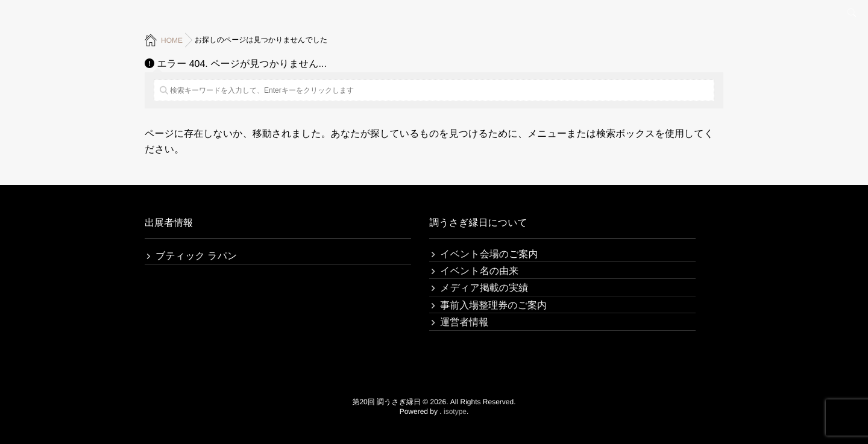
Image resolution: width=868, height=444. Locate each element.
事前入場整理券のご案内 (493, 306)
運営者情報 (464, 323)
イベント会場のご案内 (489, 255)
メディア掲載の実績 (484, 288)
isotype (455, 411)
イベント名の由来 (479, 271)
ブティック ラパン (196, 256)
